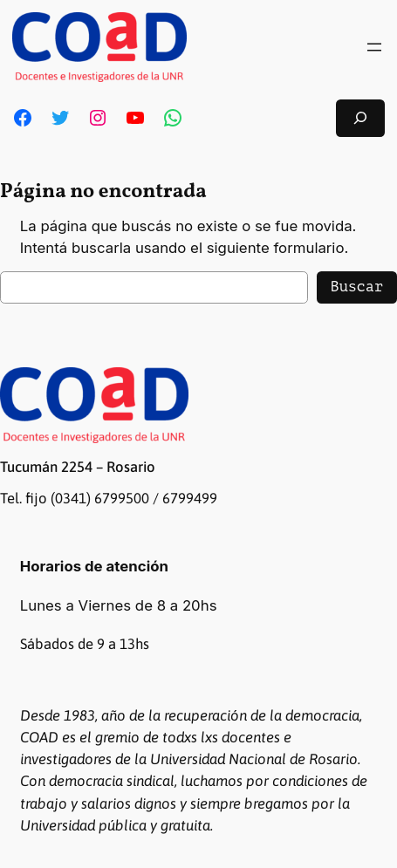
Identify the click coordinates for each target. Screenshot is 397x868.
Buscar (357, 287)
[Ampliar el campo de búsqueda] (360, 118)
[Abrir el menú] (374, 47)
